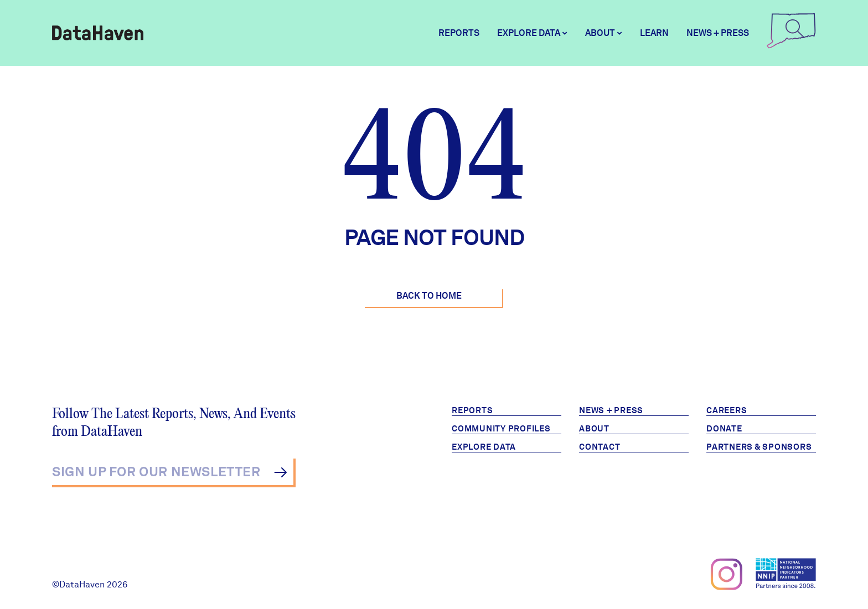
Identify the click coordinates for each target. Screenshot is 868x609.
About (594, 429)
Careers (727, 410)
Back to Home (429, 296)
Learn (654, 33)
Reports (459, 33)
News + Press (718, 33)
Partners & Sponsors (759, 447)
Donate (724, 429)
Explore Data (484, 447)
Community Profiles (501, 429)
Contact (600, 447)
